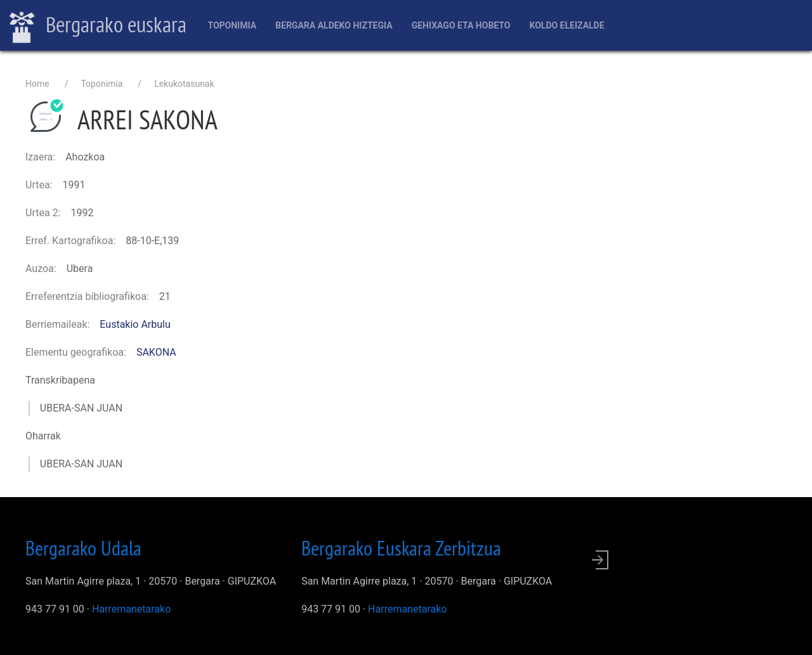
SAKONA (156, 352)
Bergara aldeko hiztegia (334, 25)
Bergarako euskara (98, 26)
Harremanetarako (131, 609)
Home (37, 84)
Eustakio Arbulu (135, 324)
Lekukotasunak (184, 84)
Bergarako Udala (83, 548)
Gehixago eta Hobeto (461, 25)
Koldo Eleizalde (566, 25)
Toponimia (232, 25)
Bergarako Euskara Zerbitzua (401, 548)
